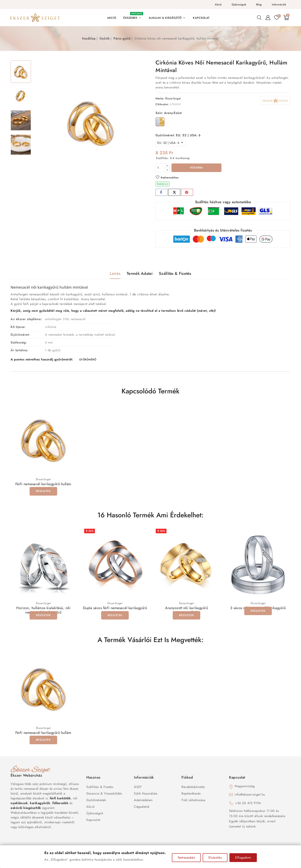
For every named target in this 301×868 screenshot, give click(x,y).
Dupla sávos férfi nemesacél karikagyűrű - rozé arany (115, 612)
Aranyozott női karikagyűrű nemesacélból (186, 612)
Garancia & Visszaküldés (104, 795)
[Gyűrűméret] (171, 143)
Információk (279, 4)
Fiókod (187, 779)
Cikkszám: (162, 104)
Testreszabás (186, 858)
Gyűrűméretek (96, 802)
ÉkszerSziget (173, 98)
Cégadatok (142, 809)
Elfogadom (243, 858)
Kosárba (197, 168)
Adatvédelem (143, 802)
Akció (218, 4)
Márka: (160, 98)
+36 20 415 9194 (248, 805)
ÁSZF (138, 789)
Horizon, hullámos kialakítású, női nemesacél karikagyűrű (43, 612)
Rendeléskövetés (193, 789)
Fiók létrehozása (193, 802)
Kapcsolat (93, 822)
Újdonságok (239, 4)
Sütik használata (146, 795)
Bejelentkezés (191, 795)
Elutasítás (215, 858)
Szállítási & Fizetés (100, 789)
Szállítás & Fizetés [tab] (175, 274)
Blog (259, 4)
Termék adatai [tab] (140, 274)
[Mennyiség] (160, 168)
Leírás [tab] (115, 274)
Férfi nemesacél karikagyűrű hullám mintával (43, 488)
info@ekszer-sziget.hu (250, 796)
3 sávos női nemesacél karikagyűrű (258, 610)
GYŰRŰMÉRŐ (88, 361)
